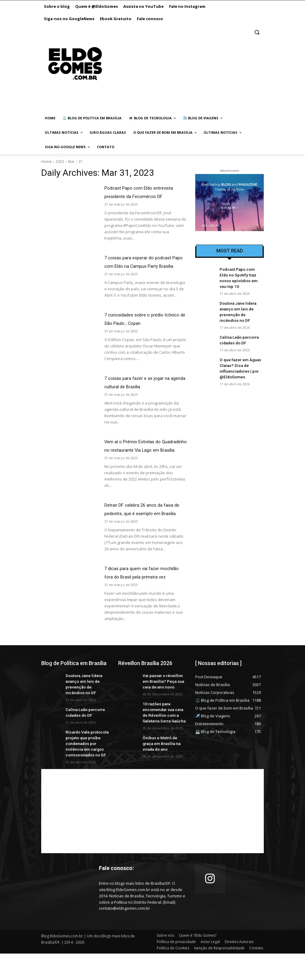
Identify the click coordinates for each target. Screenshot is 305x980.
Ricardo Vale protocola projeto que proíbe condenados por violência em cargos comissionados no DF (87, 772)
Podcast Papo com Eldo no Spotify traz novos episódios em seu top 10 (240, 274)
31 (81, 162)
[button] (257, 32)
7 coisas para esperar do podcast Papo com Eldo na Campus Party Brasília (142, 266)
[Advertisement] (179, 70)
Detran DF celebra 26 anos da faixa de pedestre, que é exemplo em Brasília (144, 530)
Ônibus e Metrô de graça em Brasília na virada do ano (163, 772)
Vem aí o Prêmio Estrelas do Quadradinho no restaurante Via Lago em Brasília (140, 458)
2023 (60, 162)
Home (46, 162)
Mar (71, 162)
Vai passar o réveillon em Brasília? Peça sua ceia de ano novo (164, 714)
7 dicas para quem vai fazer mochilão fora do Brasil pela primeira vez (136, 602)
